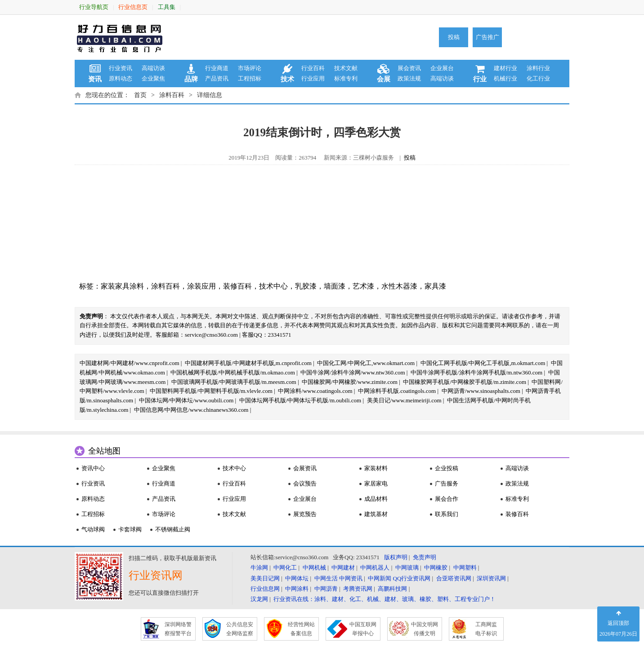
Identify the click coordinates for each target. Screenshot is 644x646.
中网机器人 (375, 568)
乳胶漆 (306, 286)
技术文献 (346, 68)
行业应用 (313, 78)
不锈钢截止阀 (173, 529)
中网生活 (326, 578)
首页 (140, 95)
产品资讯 (217, 78)
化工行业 (538, 78)
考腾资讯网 (358, 589)
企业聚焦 (153, 78)
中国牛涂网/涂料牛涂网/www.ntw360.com (353, 372)
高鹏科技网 (392, 589)
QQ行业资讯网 (412, 578)
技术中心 (273, 286)
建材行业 (505, 68)
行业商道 (217, 68)
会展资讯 (305, 468)
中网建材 (343, 568)
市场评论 (250, 68)
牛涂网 (259, 568)
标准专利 (346, 78)
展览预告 (305, 514)
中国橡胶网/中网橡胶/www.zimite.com (350, 382)
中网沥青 (326, 589)
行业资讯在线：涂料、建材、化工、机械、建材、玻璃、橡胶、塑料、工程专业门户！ (385, 599)
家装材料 (376, 468)
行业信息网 (265, 589)
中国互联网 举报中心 (363, 629)
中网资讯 (351, 578)
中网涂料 (297, 589)
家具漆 (435, 286)
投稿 (454, 37)
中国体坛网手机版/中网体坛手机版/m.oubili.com (300, 400)
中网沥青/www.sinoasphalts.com (481, 391)
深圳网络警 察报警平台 (178, 629)
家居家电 (376, 483)
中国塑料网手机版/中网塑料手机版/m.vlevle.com (211, 391)
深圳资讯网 (491, 578)
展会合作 (447, 499)
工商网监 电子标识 (486, 629)
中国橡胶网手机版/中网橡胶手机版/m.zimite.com (465, 382)
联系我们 (447, 514)
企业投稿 (447, 468)
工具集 (167, 7)
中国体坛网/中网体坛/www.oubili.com (186, 400)
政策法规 (409, 78)
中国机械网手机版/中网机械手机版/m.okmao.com (233, 372)
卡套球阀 (130, 529)
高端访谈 (153, 68)
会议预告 (305, 483)
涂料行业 (538, 68)
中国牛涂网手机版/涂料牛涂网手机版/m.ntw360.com (476, 372)
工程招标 (250, 78)
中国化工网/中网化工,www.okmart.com (366, 363)
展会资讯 (409, 68)
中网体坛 (297, 578)
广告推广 (487, 37)
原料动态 (121, 78)
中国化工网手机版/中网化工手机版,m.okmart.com (483, 363)
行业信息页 (133, 7)
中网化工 (285, 568)
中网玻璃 (407, 568)
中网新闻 (380, 578)
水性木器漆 (399, 286)
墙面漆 (335, 286)
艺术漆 (363, 286)
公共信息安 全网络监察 (240, 629)
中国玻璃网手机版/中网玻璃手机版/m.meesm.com (234, 382)
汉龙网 (259, 599)
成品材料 (376, 499)
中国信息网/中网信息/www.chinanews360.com (191, 410)
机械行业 (505, 78)
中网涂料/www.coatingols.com (315, 391)
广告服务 (447, 483)
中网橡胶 (436, 568)
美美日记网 (265, 578)
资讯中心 (93, 468)
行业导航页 (94, 7)
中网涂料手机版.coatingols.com (397, 391)
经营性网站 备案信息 (301, 629)
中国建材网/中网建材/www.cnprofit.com (130, 363)
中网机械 (314, 568)
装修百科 (237, 286)
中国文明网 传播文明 (425, 629)
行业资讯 (121, 68)
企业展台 (442, 68)
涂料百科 (172, 95)
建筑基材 (376, 514)
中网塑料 (465, 568)
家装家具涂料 (122, 286)
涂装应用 (201, 286)
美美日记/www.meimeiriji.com (404, 400)
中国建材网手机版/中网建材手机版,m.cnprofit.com (248, 363)
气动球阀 (93, 529)
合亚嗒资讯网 (454, 578)
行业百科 (313, 68)
